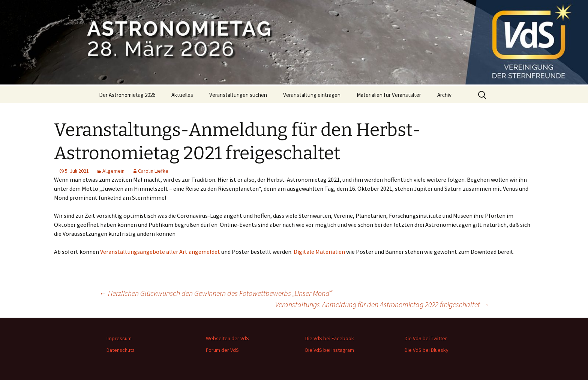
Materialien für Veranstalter (389, 95)
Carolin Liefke (153, 171)
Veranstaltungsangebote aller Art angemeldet (160, 252)
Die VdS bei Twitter (426, 338)
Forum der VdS (222, 350)
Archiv (444, 95)
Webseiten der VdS (227, 338)
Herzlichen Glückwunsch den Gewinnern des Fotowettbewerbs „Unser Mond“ (216, 293)
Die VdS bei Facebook (330, 338)
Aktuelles (182, 95)
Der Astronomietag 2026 (127, 95)
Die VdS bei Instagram (330, 350)
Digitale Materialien (319, 252)
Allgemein (113, 171)
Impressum (119, 338)
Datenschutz (121, 350)
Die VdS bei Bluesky (427, 350)
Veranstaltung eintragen (312, 95)
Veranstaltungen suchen (238, 95)
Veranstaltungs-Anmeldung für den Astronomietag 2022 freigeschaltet (382, 304)
